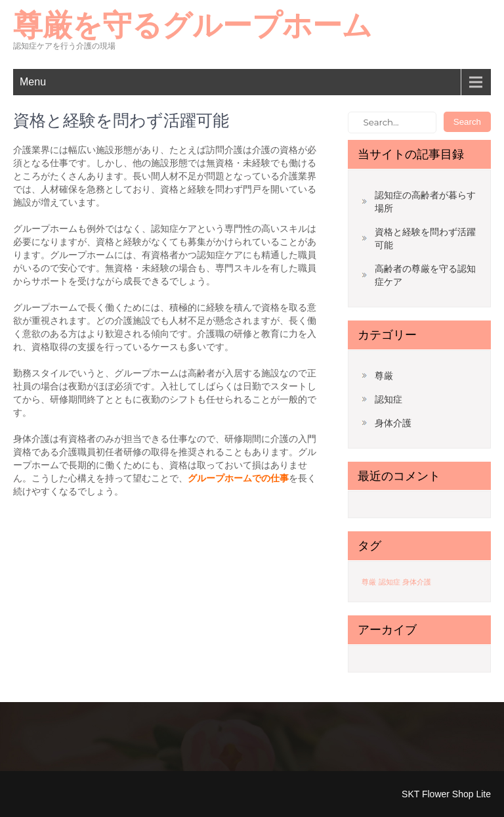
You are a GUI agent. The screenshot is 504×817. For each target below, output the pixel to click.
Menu (33, 82)
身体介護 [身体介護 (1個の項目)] (417, 582)
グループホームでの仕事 (238, 478)
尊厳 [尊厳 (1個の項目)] (369, 582)
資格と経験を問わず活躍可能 (425, 238)
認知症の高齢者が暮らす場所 (425, 202)
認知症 (388, 399)
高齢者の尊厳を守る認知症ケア (425, 275)
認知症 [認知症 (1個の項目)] (389, 582)
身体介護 (393, 423)
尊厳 (384, 376)
